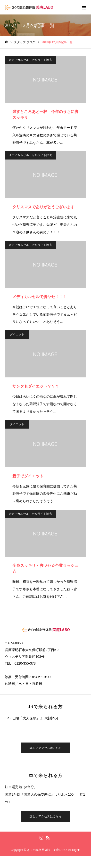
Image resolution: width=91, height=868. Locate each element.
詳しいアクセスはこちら (46, 748)
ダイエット (17, 334)
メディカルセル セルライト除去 (30, 60)
